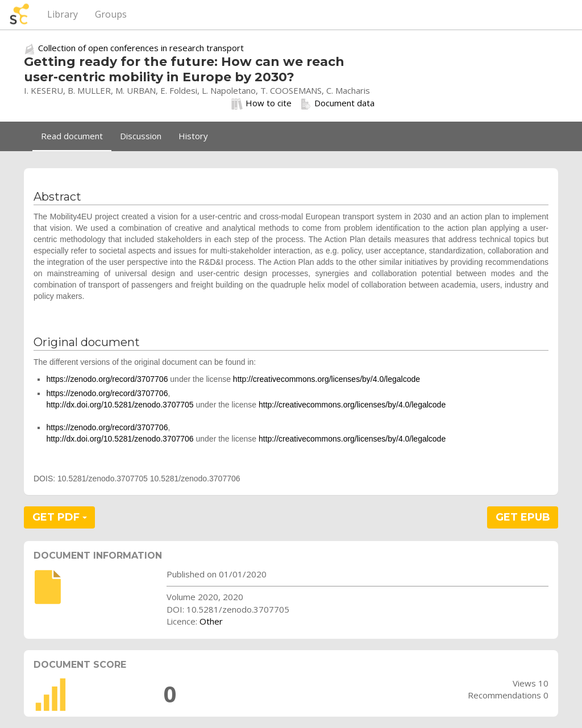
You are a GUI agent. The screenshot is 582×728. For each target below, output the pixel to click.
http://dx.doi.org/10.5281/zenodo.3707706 (120, 439)
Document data (337, 103)
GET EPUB (523, 517)
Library (63, 14)
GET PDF (60, 517)
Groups (111, 14)
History (193, 136)
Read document (72, 136)
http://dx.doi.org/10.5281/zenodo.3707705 (120, 405)
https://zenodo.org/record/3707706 (107, 379)
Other (211, 621)
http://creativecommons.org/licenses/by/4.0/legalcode (327, 379)
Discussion (141, 136)
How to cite (261, 103)
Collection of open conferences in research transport (141, 48)
